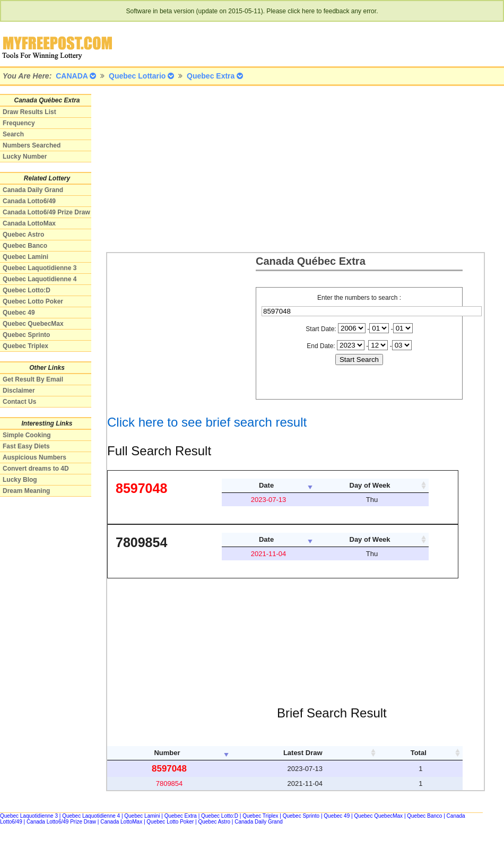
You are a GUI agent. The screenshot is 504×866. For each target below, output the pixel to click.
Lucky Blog (20, 480)
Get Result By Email (33, 379)
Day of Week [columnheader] (370, 485)
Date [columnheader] (266, 485)
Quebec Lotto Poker (33, 301)
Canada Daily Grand (33, 190)
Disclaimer (19, 391)
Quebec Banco (25, 246)
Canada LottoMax (29, 223)
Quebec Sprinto (26, 335)
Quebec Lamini (25, 257)
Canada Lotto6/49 (29, 201)
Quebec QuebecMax (33, 324)
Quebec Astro (23, 235)
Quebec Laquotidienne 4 (40, 279)
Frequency (19, 123)
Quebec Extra (181, 816)
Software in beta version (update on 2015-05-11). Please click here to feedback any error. (252, 11)
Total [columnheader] (419, 753)
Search (13, 134)
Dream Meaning (26, 491)
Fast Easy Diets (26, 446)
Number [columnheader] (167, 753)
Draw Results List (29, 112)
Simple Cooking (27, 435)
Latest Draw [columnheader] (303, 753)
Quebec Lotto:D (27, 290)
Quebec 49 (19, 313)
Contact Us (19, 402)
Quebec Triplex (25, 346)
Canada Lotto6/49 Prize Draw (46, 212)
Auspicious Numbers (34, 457)
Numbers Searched (32, 145)
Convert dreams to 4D (36, 469)
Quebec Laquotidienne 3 (40, 268)
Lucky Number (25, 157)
